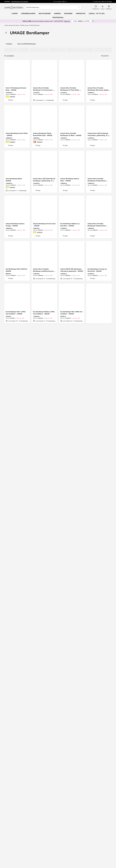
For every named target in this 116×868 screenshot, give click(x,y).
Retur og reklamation (72, 802)
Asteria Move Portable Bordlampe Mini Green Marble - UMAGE (99, 89)
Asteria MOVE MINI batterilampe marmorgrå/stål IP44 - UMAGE (71, 660)
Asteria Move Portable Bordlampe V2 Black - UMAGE (71, 134)
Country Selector (72, 846)
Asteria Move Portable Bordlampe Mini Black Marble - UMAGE (71, 398)
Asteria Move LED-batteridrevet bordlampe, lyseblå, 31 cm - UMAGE (17, 398)
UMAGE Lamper (24, 25)
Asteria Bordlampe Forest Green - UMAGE (44, 225)
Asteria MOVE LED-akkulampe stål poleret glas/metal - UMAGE (72, 270)
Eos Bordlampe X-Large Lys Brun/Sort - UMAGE (43, 532)
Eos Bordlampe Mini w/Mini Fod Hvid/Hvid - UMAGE (99, 574)
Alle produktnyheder (17, 861)
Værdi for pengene (17, 858)
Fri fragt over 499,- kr (99, 804)
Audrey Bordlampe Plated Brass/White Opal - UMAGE (43, 134)
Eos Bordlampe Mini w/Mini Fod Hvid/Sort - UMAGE (71, 313)
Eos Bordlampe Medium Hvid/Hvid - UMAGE (14, 574)
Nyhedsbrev (99, 800)
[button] (27, 83)
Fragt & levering (72, 800)
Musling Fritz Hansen (17, 856)
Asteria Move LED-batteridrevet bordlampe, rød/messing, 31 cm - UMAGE (44, 180)
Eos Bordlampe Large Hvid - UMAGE (43, 574)
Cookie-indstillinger (99, 840)
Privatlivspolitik (72, 844)
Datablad (12, 97)
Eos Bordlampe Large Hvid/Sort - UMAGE (99, 617)
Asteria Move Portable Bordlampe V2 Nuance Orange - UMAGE (17, 355)
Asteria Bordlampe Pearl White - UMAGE (17, 134)
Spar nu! (67, 21)
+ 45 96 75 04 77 (17, 800)
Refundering (72, 804)
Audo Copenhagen (17, 854)
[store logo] (14, 7)
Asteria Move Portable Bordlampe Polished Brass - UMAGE (97, 180)
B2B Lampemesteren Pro (99, 844)
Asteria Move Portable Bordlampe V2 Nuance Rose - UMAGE (71, 444)
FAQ (17, 804)
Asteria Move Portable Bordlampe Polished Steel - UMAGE (97, 225)
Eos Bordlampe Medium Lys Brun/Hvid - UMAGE (43, 617)
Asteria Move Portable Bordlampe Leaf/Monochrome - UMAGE (44, 270)
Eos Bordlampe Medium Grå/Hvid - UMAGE (69, 617)
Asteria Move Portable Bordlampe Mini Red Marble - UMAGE (71, 355)
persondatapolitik (65, 783)
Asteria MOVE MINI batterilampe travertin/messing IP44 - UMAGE (17, 486)
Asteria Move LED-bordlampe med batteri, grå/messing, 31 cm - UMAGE (99, 134)
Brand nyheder (99, 842)
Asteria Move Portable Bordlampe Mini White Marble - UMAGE (99, 444)
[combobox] (53, 7)
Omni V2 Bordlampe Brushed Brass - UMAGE (16, 89)
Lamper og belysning (10, 25)
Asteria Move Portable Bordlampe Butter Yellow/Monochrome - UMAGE (98, 313)
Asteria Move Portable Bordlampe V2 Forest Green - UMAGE (43, 89)
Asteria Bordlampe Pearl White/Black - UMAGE (42, 660)
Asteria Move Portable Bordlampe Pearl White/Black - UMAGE (44, 355)
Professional (58, 17)
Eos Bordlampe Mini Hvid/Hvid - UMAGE (17, 270)
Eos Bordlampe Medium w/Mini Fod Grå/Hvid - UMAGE (16, 617)
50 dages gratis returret (99, 802)
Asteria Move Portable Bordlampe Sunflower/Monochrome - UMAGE (97, 355)
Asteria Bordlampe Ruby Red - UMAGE (44, 486)
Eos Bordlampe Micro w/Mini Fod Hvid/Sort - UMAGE (16, 313)
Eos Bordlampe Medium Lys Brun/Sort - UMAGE (70, 225)
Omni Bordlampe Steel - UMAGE (96, 398)
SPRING (82, 21)
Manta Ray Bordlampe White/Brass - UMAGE (68, 532)
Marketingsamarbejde (99, 846)
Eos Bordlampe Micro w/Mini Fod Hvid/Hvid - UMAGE (70, 486)
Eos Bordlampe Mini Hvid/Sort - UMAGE (17, 532)
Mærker (18, 25)
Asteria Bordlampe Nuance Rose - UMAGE (99, 660)
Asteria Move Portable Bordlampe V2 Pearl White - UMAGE (70, 89)
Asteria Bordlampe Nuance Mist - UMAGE (17, 443)
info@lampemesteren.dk (17, 802)
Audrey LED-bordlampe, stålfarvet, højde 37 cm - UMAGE (14, 705)
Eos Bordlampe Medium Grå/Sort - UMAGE (69, 574)
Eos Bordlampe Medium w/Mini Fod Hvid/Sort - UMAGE (44, 313)
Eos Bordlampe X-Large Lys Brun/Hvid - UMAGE (97, 270)
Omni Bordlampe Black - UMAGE (14, 180)
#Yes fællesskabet (99, 838)
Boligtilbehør (17, 859)
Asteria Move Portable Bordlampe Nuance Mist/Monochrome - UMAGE (43, 398)
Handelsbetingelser (72, 842)
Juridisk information (72, 840)
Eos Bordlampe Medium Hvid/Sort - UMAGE (96, 532)
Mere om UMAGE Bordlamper (27, 44)
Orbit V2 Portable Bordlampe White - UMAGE (43, 443)
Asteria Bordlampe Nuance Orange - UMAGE (15, 225)
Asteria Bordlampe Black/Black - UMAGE (99, 486)
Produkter (9, 44)
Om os (72, 838)
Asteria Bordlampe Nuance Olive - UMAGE (70, 180)
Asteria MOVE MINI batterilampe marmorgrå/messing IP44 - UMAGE (15, 660)
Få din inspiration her (57, 739)
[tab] (10, 50)
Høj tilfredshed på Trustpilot (20, 1)
